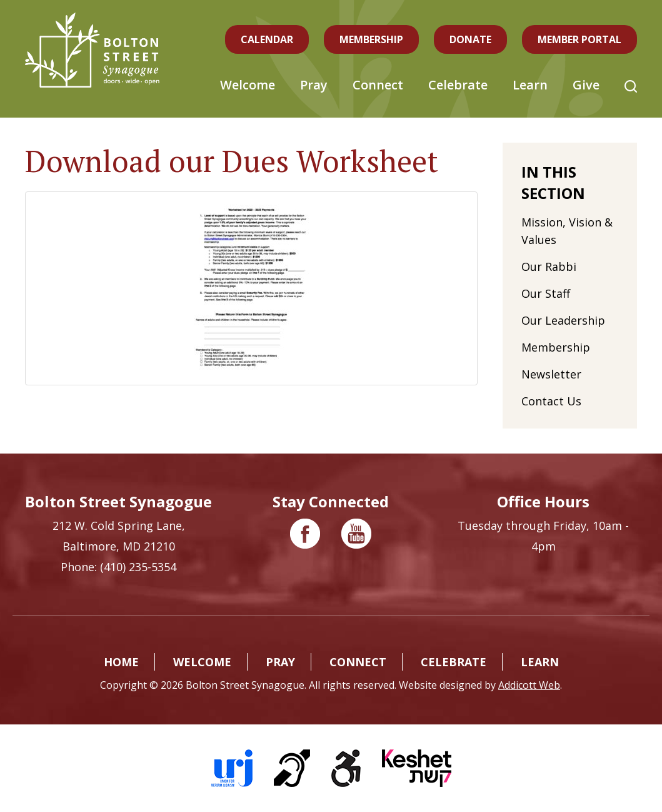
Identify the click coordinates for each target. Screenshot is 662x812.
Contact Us (551, 401)
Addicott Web (529, 685)
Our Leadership (563, 320)
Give (586, 85)
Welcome (248, 85)
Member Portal (579, 39)
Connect (378, 85)
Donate (470, 39)
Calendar (267, 39)
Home (121, 662)
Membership (371, 39)
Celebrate (458, 85)
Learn (530, 85)
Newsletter (551, 374)
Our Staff (546, 293)
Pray (314, 85)
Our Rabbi (549, 266)
